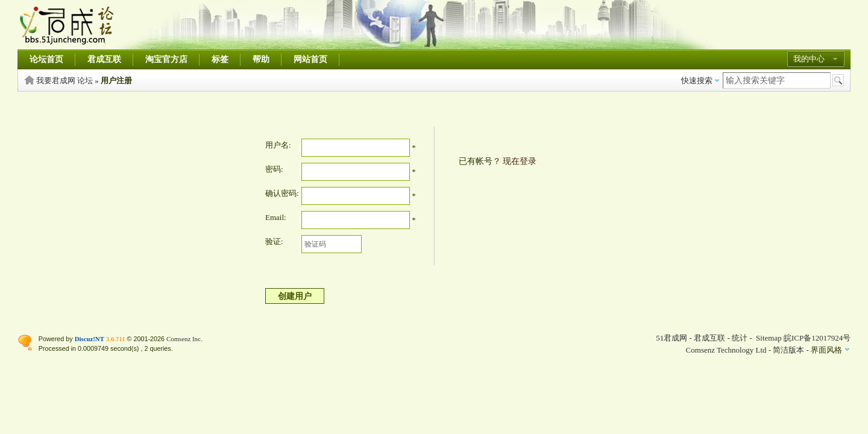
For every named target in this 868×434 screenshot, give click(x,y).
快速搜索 (697, 80)
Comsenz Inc (184, 339)
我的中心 (809, 59)
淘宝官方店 (166, 59)
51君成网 (671, 338)
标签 (220, 59)
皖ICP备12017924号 (817, 338)
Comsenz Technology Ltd (726, 350)
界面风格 (826, 350)
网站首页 (310, 59)
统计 (740, 338)
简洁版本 (788, 350)
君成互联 (104, 59)
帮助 (261, 59)
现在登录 (520, 161)
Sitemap (769, 338)
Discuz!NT (90, 339)
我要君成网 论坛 (64, 80)
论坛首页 (46, 59)
